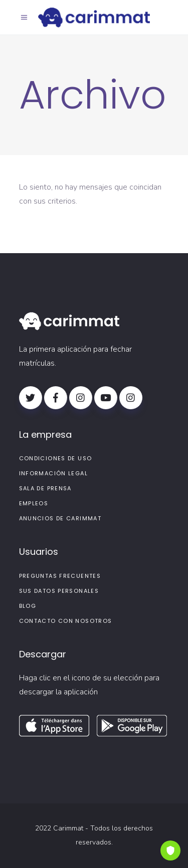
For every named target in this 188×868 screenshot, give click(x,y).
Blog (28, 606)
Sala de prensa (45, 488)
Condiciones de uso (56, 458)
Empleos (34, 503)
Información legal (53, 473)
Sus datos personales (59, 591)
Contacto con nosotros (66, 621)
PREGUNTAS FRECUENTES (60, 576)
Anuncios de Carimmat (60, 518)
